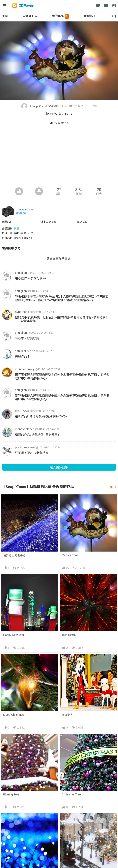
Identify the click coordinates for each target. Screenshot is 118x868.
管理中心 (89, 16)
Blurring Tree (11, 794)
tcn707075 (22, 411)
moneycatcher (24, 429)
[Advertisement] (59, 157)
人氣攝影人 (30, 16)
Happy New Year (14, 635)
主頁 (5, 16)
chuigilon (21, 291)
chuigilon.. (22, 273)
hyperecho (22, 312)
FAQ (113, 16)
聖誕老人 (67, 715)
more (113, 487)
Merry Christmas (13, 715)
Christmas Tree (71, 794)
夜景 (16, 229)
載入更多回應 (59, 467)
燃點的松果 (69, 635)
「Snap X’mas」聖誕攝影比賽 (43, 106)
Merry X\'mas (70, 555)
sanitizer (21, 351)
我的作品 (60, 16)
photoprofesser (25, 447)
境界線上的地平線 (14, 555)
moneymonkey (25, 369)
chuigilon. (21, 333)
